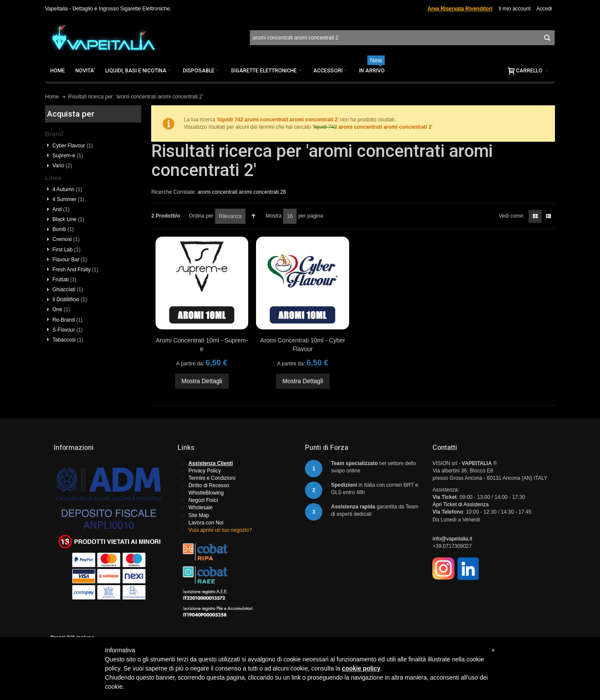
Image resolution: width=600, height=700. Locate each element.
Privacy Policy (205, 471)
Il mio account (515, 9)
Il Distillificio (70, 300)
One (61, 309)
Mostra (274, 216)
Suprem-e (68, 156)
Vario (62, 166)
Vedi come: (511, 216)
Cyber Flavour (73, 146)
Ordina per (201, 216)
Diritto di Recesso (209, 485)
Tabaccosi (68, 340)
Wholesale (201, 508)
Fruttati (64, 280)
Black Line (68, 219)
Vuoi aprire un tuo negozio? (220, 530)
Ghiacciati (68, 290)
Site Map (199, 515)
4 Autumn (67, 189)
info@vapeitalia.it (452, 539)
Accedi (544, 9)
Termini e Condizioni (212, 478)
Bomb (63, 229)
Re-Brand (67, 320)
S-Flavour (68, 330)
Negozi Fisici (203, 500)
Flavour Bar (70, 260)
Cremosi (66, 239)
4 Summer (68, 199)
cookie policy (361, 668)
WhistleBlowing (206, 493)
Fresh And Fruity (75, 270)
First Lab (66, 250)
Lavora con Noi (206, 523)
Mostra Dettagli (202, 381)
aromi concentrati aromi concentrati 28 (242, 192)
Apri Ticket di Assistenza (460, 505)
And (61, 209)
